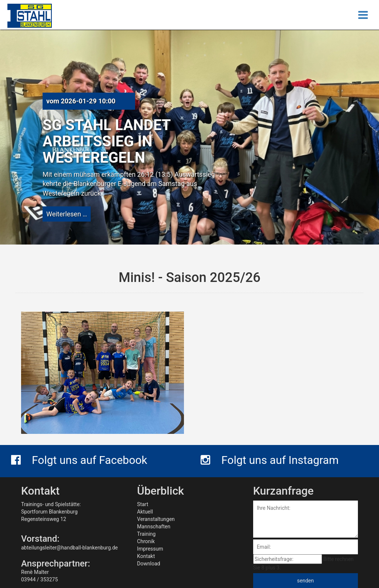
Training (146, 534)
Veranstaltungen (156, 519)
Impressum (150, 549)
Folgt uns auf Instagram (270, 460)
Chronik (146, 541)
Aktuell (145, 512)
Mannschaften (154, 526)
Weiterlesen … (67, 214)
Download (148, 564)
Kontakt (146, 556)
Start (142, 504)
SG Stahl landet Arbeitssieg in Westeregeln (107, 141)
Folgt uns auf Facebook (79, 460)
